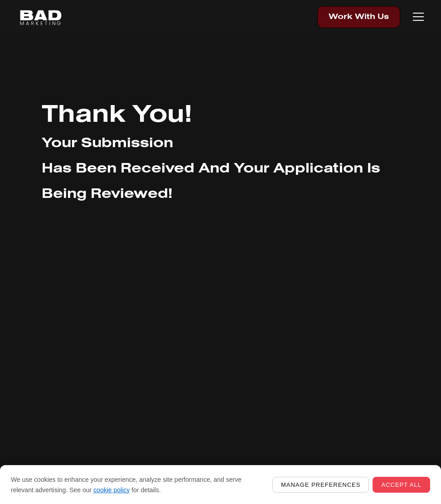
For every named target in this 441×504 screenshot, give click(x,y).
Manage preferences (321, 485)
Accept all (401, 485)
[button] (417, 17)
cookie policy (111, 490)
